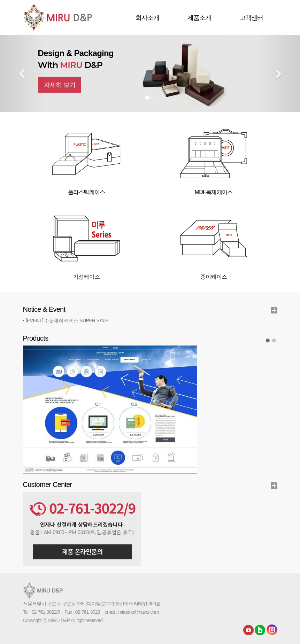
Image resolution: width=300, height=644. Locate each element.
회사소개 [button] (148, 18)
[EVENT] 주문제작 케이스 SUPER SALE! (68, 320)
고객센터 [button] (251, 18)
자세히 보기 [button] (60, 90)
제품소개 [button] (199, 18)
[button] (22, 73)
